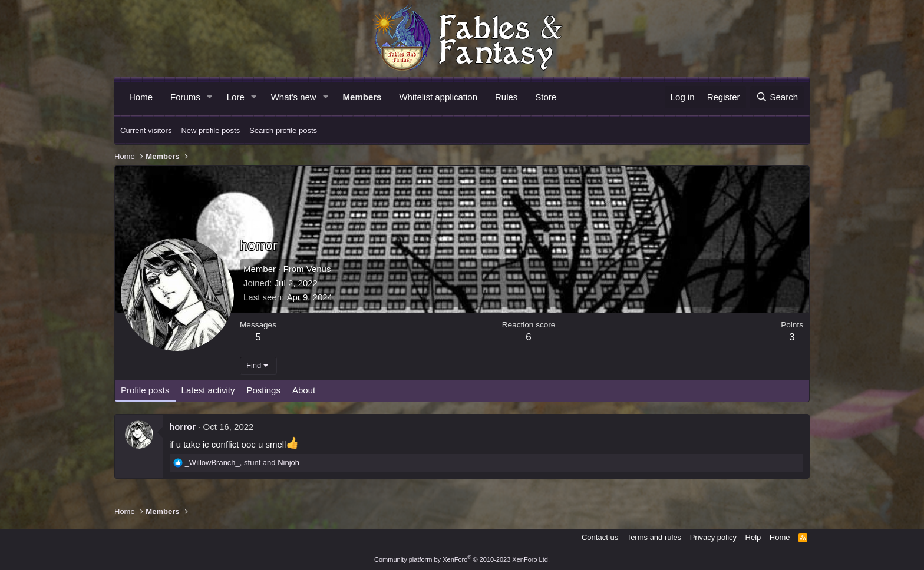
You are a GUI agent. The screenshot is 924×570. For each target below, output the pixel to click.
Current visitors (146, 130)
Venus (319, 269)
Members (362, 97)
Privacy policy (713, 537)
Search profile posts (283, 130)
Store (546, 97)
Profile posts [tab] (145, 390)
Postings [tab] (263, 390)
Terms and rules (654, 537)
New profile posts (210, 130)
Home (141, 97)
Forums (185, 97)
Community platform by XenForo (462, 559)
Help (753, 537)
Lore (236, 97)
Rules (506, 97)
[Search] (777, 97)
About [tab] (304, 390)
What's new (294, 97)
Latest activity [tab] (208, 390)
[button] (210, 97)
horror (182, 427)
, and (242, 463)
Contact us (600, 537)
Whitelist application (438, 97)
